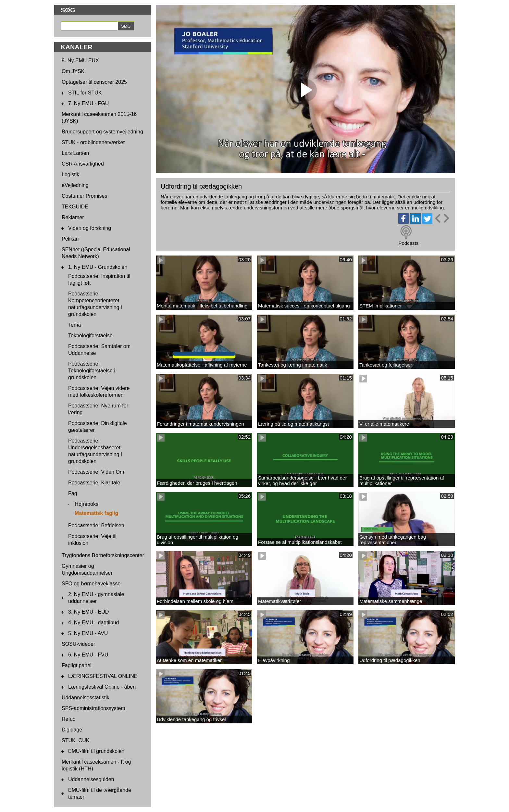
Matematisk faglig (96, 513)
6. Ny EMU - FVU (88, 655)
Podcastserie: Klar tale (94, 483)
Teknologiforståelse (90, 336)
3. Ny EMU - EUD (88, 612)
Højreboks (87, 504)
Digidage (72, 730)
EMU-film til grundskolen (96, 751)
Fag (73, 493)
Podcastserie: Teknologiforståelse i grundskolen (92, 371)
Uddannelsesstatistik (86, 698)
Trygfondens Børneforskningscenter (103, 555)
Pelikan (70, 239)
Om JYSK (73, 71)
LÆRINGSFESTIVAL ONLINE (103, 676)
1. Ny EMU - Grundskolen (98, 267)
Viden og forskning (90, 228)
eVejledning (75, 185)
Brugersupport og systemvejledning (102, 132)
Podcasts (408, 243)
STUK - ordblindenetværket (93, 142)
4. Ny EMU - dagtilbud (94, 623)
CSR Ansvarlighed (83, 164)
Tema (74, 325)
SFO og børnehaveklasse (91, 584)
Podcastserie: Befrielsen (96, 525)
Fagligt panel (77, 665)
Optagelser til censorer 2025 (94, 82)
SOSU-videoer (78, 644)
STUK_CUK (75, 740)
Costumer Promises (84, 196)
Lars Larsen (75, 153)
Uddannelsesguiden (91, 779)
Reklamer (73, 217)
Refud (69, 719)
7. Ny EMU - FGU (88, 103)
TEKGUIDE (75, 207)
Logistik (70, 175)
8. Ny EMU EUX (80, 61)
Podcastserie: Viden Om (96, 472)
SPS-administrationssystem (93, 708)
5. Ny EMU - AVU (88, 633)
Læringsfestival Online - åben (102, 687)
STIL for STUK (85, 93)
